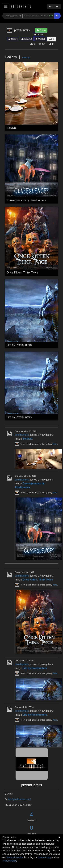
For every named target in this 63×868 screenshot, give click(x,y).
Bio (51, 39)
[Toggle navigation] (6, 6)
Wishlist (40, 39)
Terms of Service (15, 857)
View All (26, 58)
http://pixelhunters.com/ (19, 799)
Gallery (13, 39)
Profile (38, 35)
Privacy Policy (9, 861)
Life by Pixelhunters (19, 345)
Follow (41, 30)
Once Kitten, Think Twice (22, 273)
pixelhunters (22, 435)
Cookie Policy (44, 857)
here (55, 444)
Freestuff (27, 39)
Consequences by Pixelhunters (26, 200)
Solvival (12, 128)
